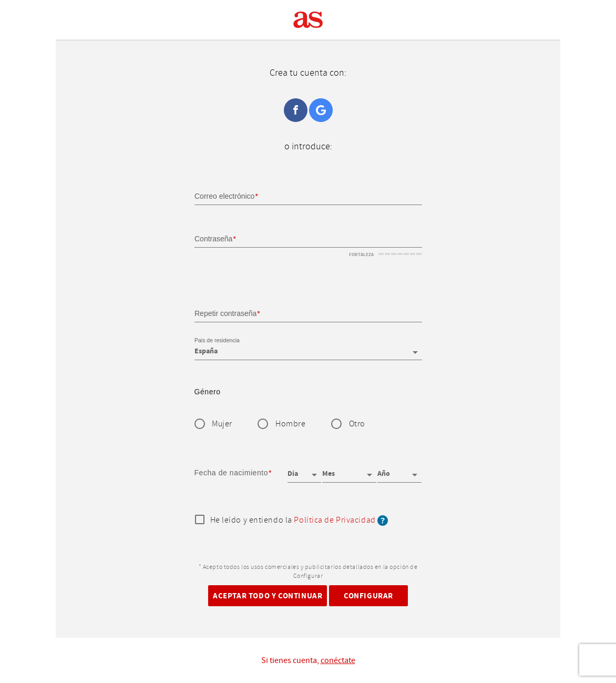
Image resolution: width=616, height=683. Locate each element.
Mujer (222, 424)
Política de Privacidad (335, 520)
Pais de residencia (217, 341)
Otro (357, 424)
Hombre (290, 424)
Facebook (296, 110)
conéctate (338, 660)
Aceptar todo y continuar (268, 595)
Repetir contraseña (225, 313)
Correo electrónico (224, 196)
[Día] (304, 470)
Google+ (321, 110)
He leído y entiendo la (299, 521)
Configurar (368, 595)
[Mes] (349, 470)
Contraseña (213, 239)
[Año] (399, 470)
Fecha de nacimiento (232, 473)
